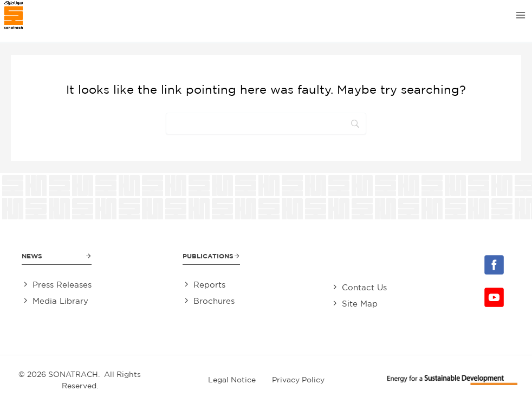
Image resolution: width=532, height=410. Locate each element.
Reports (209, 285)
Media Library (60, 301)
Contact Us (364, 287)
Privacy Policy (298, 380)
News (32, 256)
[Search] (266, 123)
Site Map (360, 304)
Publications (208, 256)
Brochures (214, 301)
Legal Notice (232, 380)
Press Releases (62, 285)
